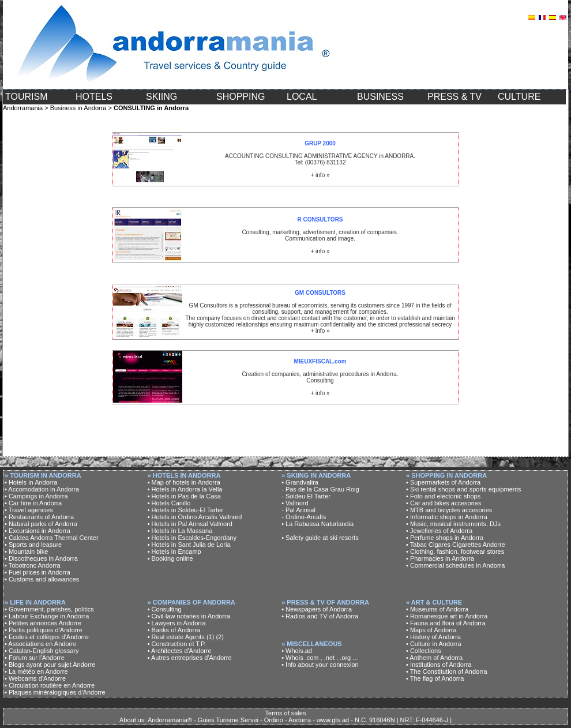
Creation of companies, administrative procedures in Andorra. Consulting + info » (320, 377)
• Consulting (165, 609)
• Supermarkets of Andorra (443, 482)
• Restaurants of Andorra (39, 517)
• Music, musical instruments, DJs (453, 524)
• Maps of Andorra (431, 630)
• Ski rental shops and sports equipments (464, 489)
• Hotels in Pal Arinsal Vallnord (190, 524)
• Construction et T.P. (177, 644)
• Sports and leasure (33, 545)
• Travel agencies (29, 510)
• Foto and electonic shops (443, 496)
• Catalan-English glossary (42, 651)
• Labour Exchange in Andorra (47, 616)
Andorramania (23, 108)
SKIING (161, 97)
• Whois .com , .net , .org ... (320, 658)
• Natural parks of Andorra (41, 524)
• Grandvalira (300, 482)
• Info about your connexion (320, 665)
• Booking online (170, 558)
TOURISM (26, 97)
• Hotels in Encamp (174, 551)
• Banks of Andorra (174, 630)
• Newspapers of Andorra (317, 609)
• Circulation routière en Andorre (50, 685)
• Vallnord (295, 503)
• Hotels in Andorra (31, 482)
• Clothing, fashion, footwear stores (455, 551)
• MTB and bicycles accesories (449, 510)
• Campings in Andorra (36, 496)
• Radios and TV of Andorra (320, 616)
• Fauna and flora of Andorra (446, 623)
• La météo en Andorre (36, 671)
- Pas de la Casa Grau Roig (320, 489)
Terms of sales (286, 713)
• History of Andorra (433, 637)
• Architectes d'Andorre (180, 651)
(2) (219, 637)
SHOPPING (241, 97)
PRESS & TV (454, 97)
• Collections (424, 651)
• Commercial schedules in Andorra (455, 565)
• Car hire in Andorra (33, 503)
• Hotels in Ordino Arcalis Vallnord (195, 517)
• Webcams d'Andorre (35, 678)
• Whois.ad (297, 651)
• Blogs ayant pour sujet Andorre (50, 665)
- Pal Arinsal (298, 510)
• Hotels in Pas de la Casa (184, 496)
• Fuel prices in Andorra (37, 572)
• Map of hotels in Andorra (184, 482)
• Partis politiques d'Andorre (44, 630)
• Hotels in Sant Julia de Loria (189, 545)
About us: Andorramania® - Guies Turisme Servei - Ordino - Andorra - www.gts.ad (234, 720)
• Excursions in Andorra (37, 531)
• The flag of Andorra (435, 678)
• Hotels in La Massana (180, 531)
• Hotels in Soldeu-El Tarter (185, 510)
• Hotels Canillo (169, 503)
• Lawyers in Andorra (177, 623)
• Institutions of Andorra (439, 665)
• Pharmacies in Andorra (440, 558)
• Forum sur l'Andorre (35, 658)
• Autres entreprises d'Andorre (190, 658)
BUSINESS (380, 97)
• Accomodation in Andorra (42, 489)
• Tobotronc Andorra (33, 565)
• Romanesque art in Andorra (447, 616)
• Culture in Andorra (434, 644)
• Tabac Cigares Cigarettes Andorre (456, 545)
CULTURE (519, 97)
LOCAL (302, 97)
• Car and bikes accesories (444, 503)
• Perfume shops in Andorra (445, 538)
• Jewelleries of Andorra (439, 531)
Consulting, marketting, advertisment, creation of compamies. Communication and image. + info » (320, 235)
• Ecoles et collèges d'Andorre (47, 637)
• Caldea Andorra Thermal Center (52, 538)
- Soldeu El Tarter (306, 496)
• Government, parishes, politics (49, 609)
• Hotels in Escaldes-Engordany (192, 538)
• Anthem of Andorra (434, 658)
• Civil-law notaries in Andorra (189, 616)
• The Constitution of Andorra (447, 671)
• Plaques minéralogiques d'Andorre (55, 692)
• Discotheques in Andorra (41, 558)
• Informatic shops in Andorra (447, 517)
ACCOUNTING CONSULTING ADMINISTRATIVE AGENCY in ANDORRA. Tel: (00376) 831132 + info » (320, 159)
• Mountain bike (26, 551)
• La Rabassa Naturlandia (318, 524)
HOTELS (94, 97)
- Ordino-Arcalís (304, 517)
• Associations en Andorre (41, 644)
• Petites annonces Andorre (43, 623)
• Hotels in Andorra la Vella (185, 489)
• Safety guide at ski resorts (320, 538)
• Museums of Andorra (437, 609)
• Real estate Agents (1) (181, 637)
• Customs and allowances (42, 579)
